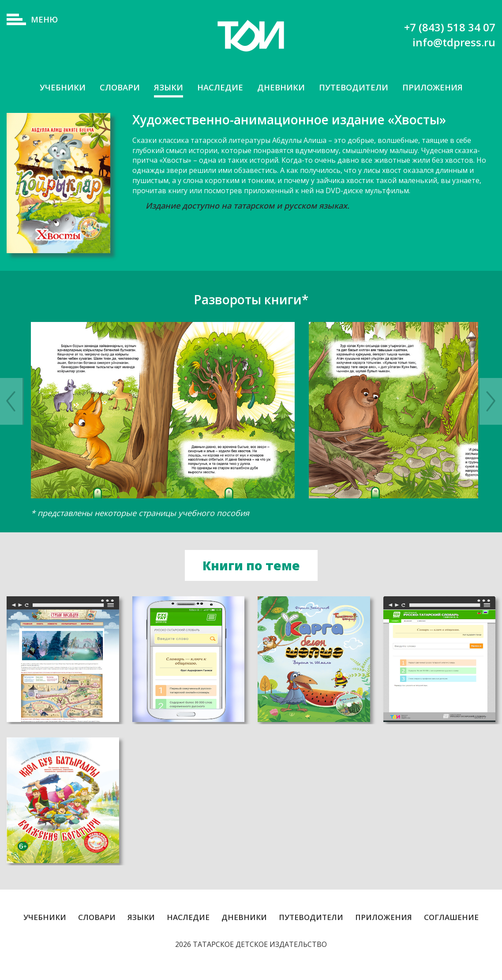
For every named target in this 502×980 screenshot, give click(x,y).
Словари (112, 88)
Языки (164, 88)
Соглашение (451, 930)
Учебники (52, 88)
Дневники (282, 88)
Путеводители (358, 88)
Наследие (218, 88)
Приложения (442, 88)
